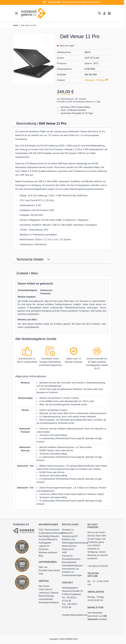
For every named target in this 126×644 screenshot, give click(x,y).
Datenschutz (68, 549)
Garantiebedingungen (73, 566)
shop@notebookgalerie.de (75, 615)
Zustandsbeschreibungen (51, 533)
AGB (64, 552)
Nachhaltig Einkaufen (49, 536)
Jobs (41, 574)
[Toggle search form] (100, 13)
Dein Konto (44, 586)
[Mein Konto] (104, 13)
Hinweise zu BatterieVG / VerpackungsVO (70, 533)
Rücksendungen (47, 596)
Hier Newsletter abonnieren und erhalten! (97, 616)
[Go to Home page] (33, 13)
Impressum (67, 556)
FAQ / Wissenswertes (49, 530)
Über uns (43, 567)
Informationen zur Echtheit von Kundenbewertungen (72, 572)
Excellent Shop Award (49, 570)
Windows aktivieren (48, 552)
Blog (41, 556)
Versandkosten (46, 599)
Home (16, 25)
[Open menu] (16, 13)
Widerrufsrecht (69, 546)
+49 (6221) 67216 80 (98, 566)
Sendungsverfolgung (49, 602)
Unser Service (45, 589)
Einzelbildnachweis (71, 559)
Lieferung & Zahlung (48, 593)
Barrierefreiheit (69, 562)
